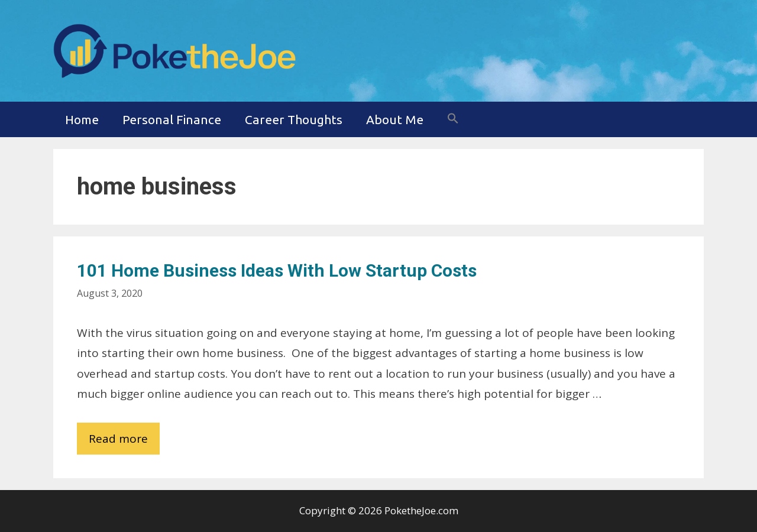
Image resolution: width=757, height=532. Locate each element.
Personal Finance (172, 119)
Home (82, 119)
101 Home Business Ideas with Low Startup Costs (277, 270)
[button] (453, 119)
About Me (395, 119)
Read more (124, 441)
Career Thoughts (294, 119)
